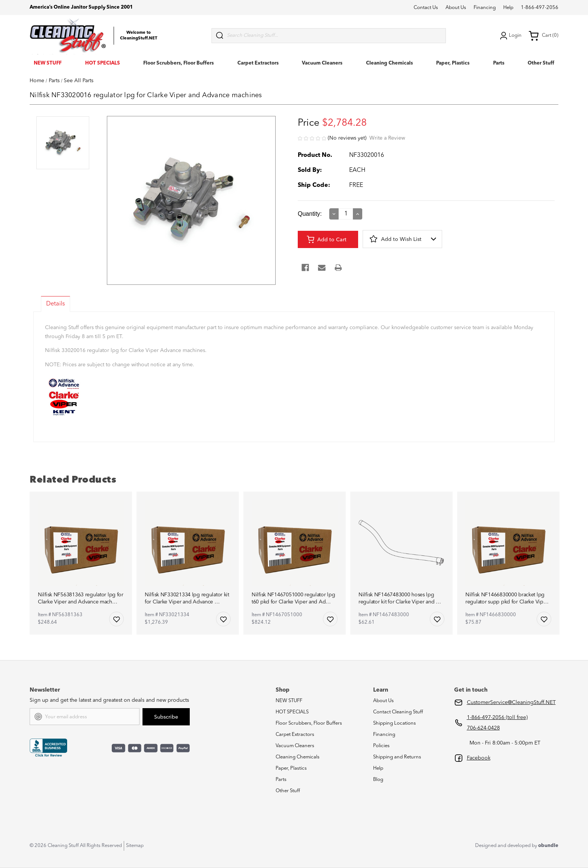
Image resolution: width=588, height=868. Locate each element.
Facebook (479, 758)
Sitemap (135, 846)
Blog (378, 780)
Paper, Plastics (453, 63)
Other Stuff (541, 63)
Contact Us (426, 8)
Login (510, 36)
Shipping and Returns (397, 757)
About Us (456, 8)
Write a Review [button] (387, 138)
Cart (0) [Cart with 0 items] (543, 36)
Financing (485, 8)
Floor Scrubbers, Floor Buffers (178, 63)
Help (508, 8)
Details (55, 304)
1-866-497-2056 (540, 8)
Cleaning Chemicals (389, 63)
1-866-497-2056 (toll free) (497, 718)
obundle (548, 846)
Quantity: (310, 214)
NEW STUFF (48, 63)
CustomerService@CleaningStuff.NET (511, 703)
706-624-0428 (483, 728)
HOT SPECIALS (103, 63)
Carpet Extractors (258, 63)
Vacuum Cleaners (322, 63)
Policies (381, 746)
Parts (499, 63)
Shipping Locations (394, 723)
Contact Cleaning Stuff (398, 712)
